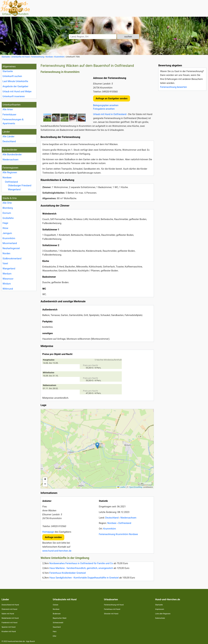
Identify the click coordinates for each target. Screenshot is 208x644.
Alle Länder (9, 136)
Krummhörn (9, 238)
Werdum (7, 274)
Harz (55, 632)
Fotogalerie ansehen (104, 109)
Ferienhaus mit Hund (112, 609)
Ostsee (56, 605)
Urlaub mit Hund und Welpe (17, 91)
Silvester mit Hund (111, 614)
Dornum (7, 213)
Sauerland (57, 627)
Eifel (55, 636)
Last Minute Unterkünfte (15, 81)
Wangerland (14, 189)
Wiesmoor (8, 279)
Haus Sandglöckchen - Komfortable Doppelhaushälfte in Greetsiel (84, 578)
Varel (5, 263)
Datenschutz (160, 618)
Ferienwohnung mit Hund (114, 605)
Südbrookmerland (12, 259)
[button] (97, 446)
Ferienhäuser (9, 115)
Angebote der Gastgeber (15, 86)
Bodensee (57, 614)
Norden (6, 253)
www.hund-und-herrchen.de (57, 551)
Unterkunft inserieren (14, 96)
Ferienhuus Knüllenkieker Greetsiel (68, 573)
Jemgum (7, 233)
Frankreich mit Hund (9, 623)
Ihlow (5, 228)
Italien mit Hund (8, 614)
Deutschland (9, 141)
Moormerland (10, 243)
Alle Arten (8, 109)
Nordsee (7, 178)
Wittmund (8, 289)
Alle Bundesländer (12, 154)
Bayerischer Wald (60, 618)
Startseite (8, 71)
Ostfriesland (11, 182)
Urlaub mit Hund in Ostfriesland (110, 114)
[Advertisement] (182, 141)
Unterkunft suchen (12, 76)
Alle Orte (7, 203)
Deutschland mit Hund (10, 605)
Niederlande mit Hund (10, 618)
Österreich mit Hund (9, 609)
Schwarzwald (58, 623)
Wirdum (7, 284)
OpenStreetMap (136, 487)
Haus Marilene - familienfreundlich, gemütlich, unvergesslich (81, 568)
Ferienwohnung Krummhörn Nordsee (118, 534)
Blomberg (8, 208)
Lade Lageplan (97, 449)
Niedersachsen (11, 160)
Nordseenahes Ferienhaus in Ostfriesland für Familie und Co (81, 563)
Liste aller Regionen (163, 614)
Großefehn (8, 218)
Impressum (160, 609)
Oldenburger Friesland (20, 185)
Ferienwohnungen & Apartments (13, 121)
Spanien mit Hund (9, 627)
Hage (5, 223)
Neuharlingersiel (11, 248)
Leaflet (121, 487)
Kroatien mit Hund (9, 632)
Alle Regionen (10, 172)
